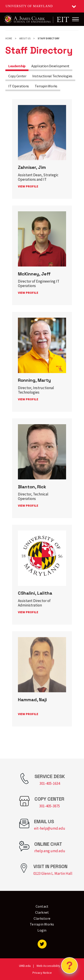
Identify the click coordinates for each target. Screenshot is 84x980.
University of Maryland (29, 6)
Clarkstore (42, 918)
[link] (42, 149)
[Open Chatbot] (69, 965)
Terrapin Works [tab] (46, 86)
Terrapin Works (42, 924)
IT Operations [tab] (19, 86)
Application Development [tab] (50, 66)
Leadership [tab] (17, 66)
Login (42, 930)
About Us (25, 38)
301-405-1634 (50, 783)
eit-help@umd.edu (50, 828)
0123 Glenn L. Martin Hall (53, 873)
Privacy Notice (42, 973)
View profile (28, 186)
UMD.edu (25, 966)
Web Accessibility (48, 966)
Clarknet (42, 912)
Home (9, 38)
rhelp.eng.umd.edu (50, 851)
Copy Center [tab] (17, 76)
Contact (42, 906)
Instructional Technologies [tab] (52, 76)
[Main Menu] (75, 19)
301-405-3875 (50, 806)
